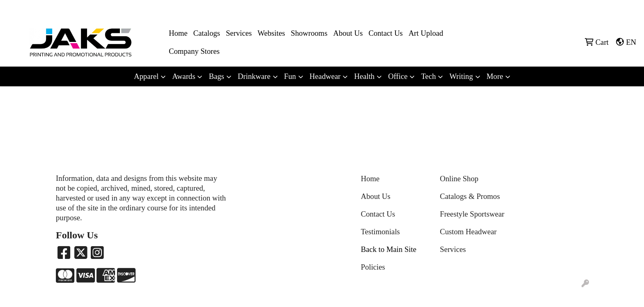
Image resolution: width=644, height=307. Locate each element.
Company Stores (194, 51)
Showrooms (309, 33)
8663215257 (550, 9)
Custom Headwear (468, 232)
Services (239, 33)
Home (178, 33)
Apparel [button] (146, 76)
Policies (373, 267)
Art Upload (426, 33)
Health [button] (364, 76)
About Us (348, 33)
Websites (271, 33)
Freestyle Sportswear (472, 214)
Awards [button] (184, 76)
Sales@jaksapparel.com (604, 9)
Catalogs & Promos (470, 196)
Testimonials (381, 232)
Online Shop (459, 179)
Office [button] (398, 76)
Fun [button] (290, 76)
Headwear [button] (325, 76)
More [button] (495, 76)
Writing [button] (461, 76)
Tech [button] (428, 76)
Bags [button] (216, 76)
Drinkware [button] (254, 76)
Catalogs (207, 33)
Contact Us (385, 33)
